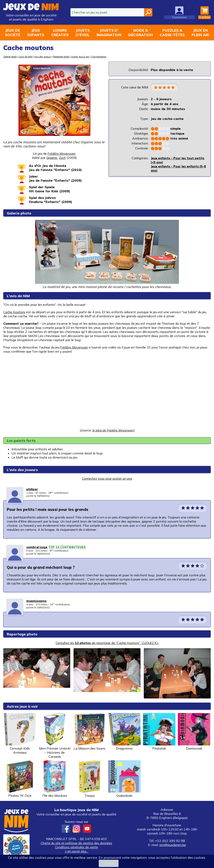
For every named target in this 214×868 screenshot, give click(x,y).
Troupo (90, 779)
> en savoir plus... (76, 851)
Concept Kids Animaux (20, 734)
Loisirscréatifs (60, 32)
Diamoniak (194, 732)
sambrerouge (37, 547)
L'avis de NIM (30, 57)
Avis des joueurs (50, 57)
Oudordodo (124, 779)
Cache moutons (15, 312)
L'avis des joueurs (25, 470)
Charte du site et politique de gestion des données (77, 843)
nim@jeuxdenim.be (173, 845)
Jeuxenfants (36, 32)
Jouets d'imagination (109, 32)
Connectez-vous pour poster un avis (107, 478)
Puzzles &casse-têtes (172, 32)
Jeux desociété (13, 32)
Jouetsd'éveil (83, 32)
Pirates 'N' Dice (20, 779)
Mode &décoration (141, 32)
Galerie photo (12, 57)
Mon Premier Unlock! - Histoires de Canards (55, 736)
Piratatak (159, 732)
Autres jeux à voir (95, 57)
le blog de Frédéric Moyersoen (113, 430)
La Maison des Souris (90, 732)
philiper (32, 489)
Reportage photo (72, 57)
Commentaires (116, 57)
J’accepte (109, 863)
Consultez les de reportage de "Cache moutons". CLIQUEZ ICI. (107, 643)
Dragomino (124, 732)
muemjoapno (37, 601)
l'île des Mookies (55, 779)
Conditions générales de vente (76, 847)
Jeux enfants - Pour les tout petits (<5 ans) (174, 161)
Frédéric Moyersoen (61, 154)
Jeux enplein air (200, 32)
